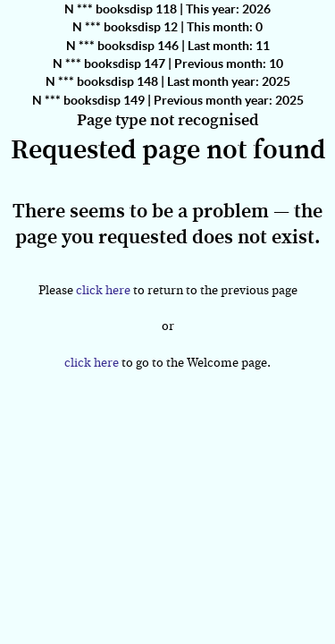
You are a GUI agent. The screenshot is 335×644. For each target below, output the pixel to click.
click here (103, 290)
